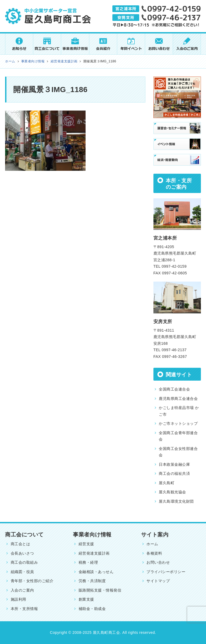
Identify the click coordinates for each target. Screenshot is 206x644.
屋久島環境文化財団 (176, 501)
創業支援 (86, 599)
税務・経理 (88, 562)
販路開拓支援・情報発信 (100, 590)
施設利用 (19, 599)
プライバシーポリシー (166, 572)
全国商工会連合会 (174, 389)
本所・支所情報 (24, 609)
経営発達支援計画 (94, 553)
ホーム (152, 544)
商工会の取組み (24, 562)
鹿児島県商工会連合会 (178, 399)
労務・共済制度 (92, 581)
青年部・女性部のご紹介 (32, 581)
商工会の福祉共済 (174, 473)
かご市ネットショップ (178, 423)
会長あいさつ (22, 553)
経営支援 (86, 544)
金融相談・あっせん (96, 572)
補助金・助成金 (92, 609)
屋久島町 (167, 483)
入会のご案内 (22, 590)
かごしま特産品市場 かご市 (179, 411)
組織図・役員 (22, 572)
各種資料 (154, 553)
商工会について (24, 535)
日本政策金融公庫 (174, 464)
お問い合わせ (158, 562)
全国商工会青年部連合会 (178, 436)
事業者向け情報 (92, 535)
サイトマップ (158, 581)
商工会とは (20, 544)
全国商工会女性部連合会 (178, 452)
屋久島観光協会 (172, 492)
